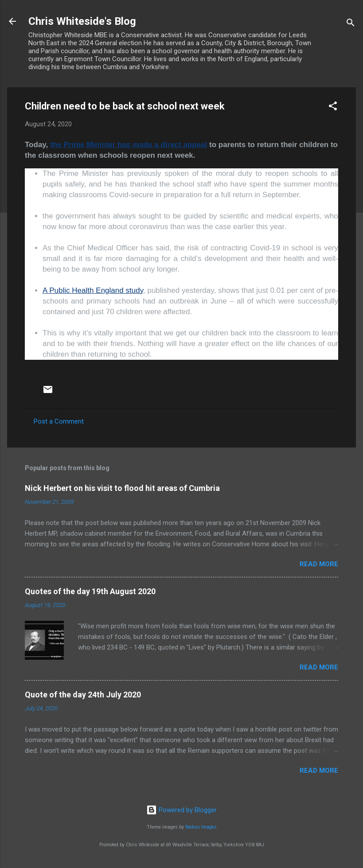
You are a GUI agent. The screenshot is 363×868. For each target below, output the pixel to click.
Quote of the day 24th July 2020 (83, 695)
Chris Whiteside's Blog (82, 21)
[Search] (351, 24)
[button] (333, 107)
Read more (319, 564)
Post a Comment (59, 421)
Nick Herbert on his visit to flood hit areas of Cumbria (122, 488)
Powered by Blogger (181, 810)
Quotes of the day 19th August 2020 (90, 591)
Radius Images (201, 827)
